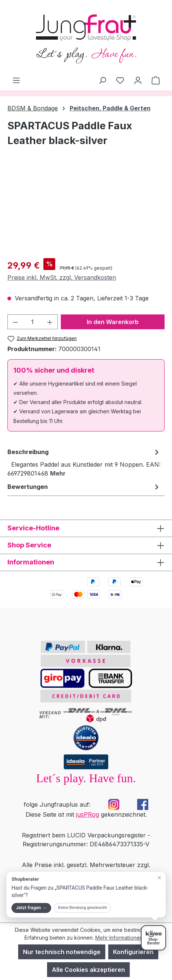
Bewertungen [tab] (84, 487)
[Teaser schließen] (159, 878)
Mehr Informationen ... (121, 938)
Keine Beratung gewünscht (82, 908)
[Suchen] (102, 80)
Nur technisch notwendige (62, 952)
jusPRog (87, 814)
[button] (86, 894)
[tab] (84, 462)
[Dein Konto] (138, 80)
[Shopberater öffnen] (153, 938)
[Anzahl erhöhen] (50, 322)
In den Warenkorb (113, 322)
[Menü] (16, 80)
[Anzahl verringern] (15, 322)
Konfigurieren (133, 952)
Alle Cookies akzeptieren (88, 970)
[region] (86, 211)
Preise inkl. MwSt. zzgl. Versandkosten (62, 277)
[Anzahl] (33, 322)
